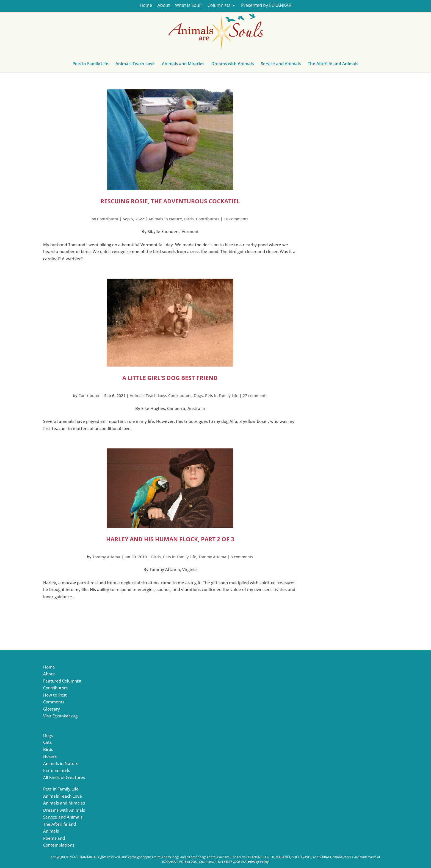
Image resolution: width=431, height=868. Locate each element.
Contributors (208, 219)
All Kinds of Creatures (64, 777)
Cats (47, 742)
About (164, 6)
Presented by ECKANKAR (266, 6)
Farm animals (56, 770)
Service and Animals (281, 65)
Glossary (52, 709)
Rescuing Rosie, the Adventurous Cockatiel (170, 201)
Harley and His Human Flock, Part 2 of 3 (170, 539)
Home (146, 6)
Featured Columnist (62, 681)
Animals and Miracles (183, 65)
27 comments (255, 396)
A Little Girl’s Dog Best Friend (170, 378)
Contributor (108, 219)
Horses (50, 756)
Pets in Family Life (90, 65)
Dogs (198, 396)
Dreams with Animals (233, 65)
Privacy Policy (258, 862)
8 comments (242, 557)
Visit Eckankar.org (60, 716)
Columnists (219, 6)
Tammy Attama (106, 557)
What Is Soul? (189, 6)
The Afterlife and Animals (333, 65)
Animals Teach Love (135, 65)
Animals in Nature (165, 219)
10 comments (236, 219)
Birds (189, 219)
